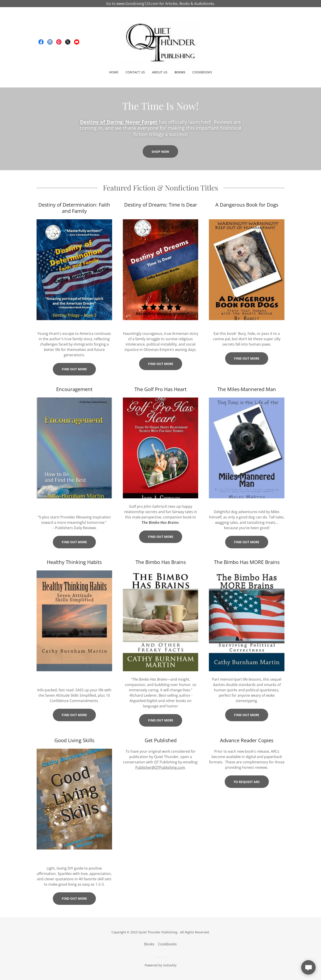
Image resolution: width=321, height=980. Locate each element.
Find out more (74, 369)
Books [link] (180, 72)
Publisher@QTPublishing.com (160, 767)
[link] (41, 42)
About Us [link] (160, 72)
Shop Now (160, 152)
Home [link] (114, 72)
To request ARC (247, 782)
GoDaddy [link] (170, 965)
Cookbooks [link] (202, 72)
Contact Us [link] (135, 72)
